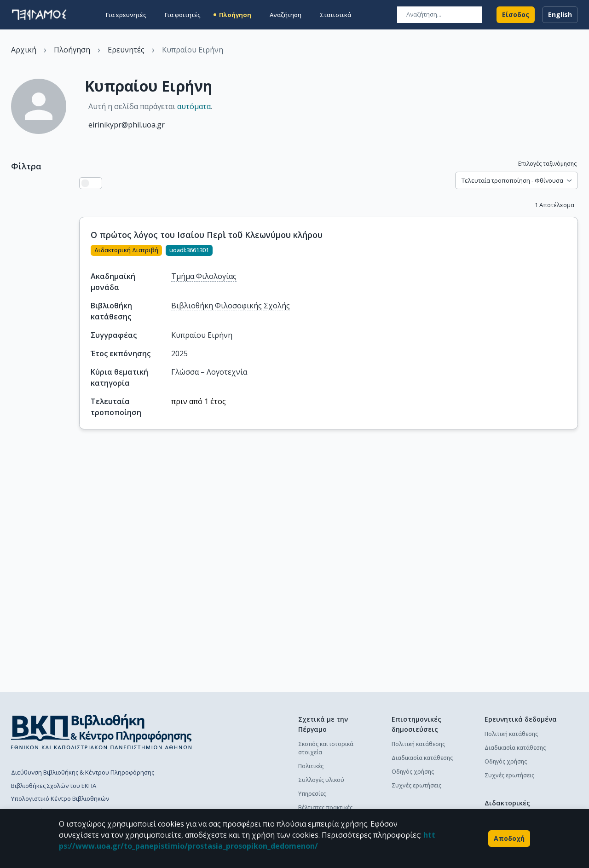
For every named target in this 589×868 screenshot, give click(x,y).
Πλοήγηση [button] (235, 15)
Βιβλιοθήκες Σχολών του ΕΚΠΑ (54, 786)
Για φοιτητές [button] (183, 15)
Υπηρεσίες (312, 794)
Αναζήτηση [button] (286, 15)
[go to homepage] (39, 15)
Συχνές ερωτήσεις (416, 785)
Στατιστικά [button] (335, 15)
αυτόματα (194, 106)
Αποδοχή (509, 839)
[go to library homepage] (101, 732)
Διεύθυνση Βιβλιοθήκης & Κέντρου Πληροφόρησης (83, 772)
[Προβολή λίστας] (85, 183)
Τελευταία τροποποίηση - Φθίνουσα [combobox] (512, 180)
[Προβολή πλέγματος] (96, 183)
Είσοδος (516, 15)
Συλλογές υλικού (321, 780)
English (560, 15)
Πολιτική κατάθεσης (418, 744)
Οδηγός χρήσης (413, 772)
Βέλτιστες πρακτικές (325, 807)
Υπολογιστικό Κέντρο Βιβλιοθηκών (60, 799)
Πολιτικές (311, 766)
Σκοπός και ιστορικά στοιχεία (326, 748)
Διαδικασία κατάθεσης (422, 758)
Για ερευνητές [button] (126, 15)
